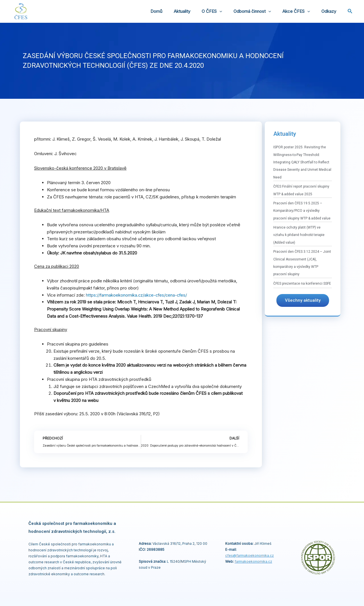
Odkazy (330, 11)
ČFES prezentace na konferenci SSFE (302, 284)
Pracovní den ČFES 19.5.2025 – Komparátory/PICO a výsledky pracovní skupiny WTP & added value (302, 211)
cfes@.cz (250, 555)
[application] (229, 11)
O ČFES (222, 11)
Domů (172, 11)
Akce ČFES (300, 11)
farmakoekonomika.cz (253, 561)
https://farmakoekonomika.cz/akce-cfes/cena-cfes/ (137, 295)
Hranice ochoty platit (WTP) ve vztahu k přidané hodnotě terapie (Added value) (299, 235)
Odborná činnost (259, 11)
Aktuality (195, 11)
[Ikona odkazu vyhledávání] (350, 12)
